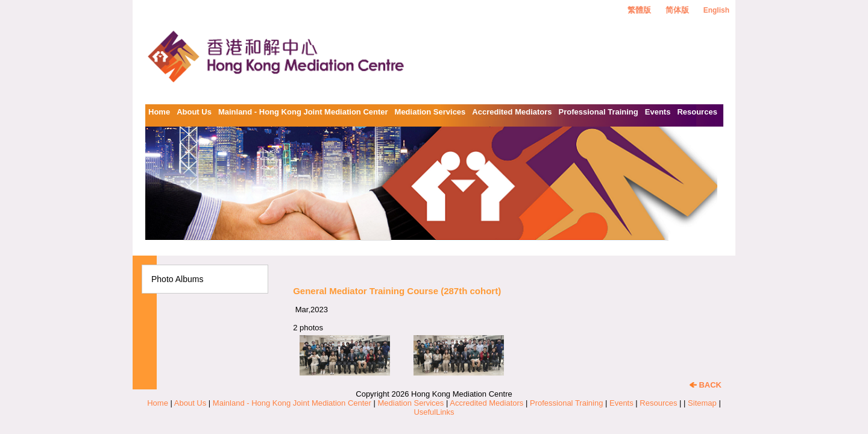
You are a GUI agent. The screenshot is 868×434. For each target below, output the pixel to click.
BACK (706, 385)
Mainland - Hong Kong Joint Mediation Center (303, 112)
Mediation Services (430, 112)
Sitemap (702, 403)
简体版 (677, 10)
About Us (194, 112)
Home (159, 112)
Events (658, 112)
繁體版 (639, 10)
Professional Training (599, 112)
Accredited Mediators (512, 112)
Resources (697, 112)
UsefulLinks (434, 412)
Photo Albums (177, 279)
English (716, 10)
